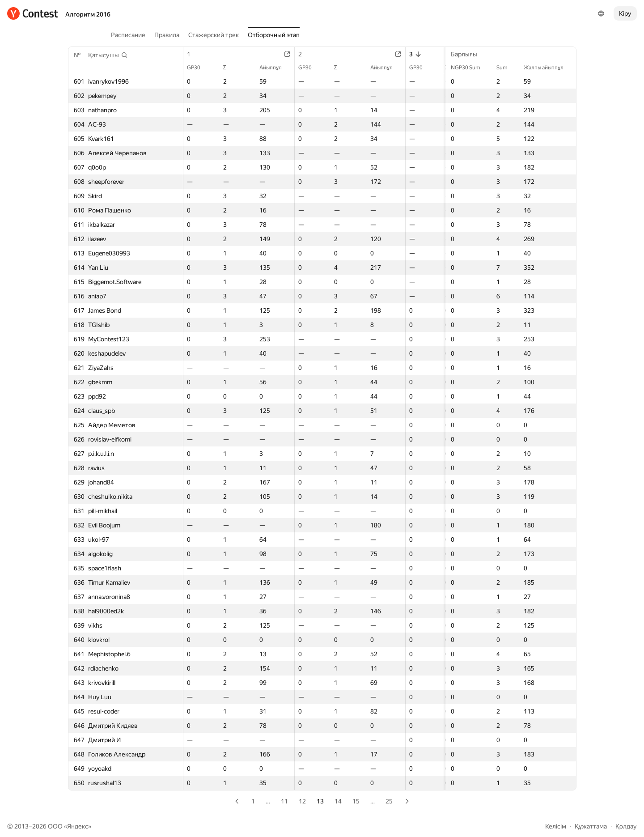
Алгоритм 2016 (88, 14)
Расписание (128, 35)
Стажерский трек (214, 35)
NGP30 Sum (470, 68)
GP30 (198, 68)
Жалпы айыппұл (548, 68)
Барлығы (468, 54)
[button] (108, 55)
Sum (506, 68)
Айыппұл (275, 68)
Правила (167, 35)
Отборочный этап (274, 35)
